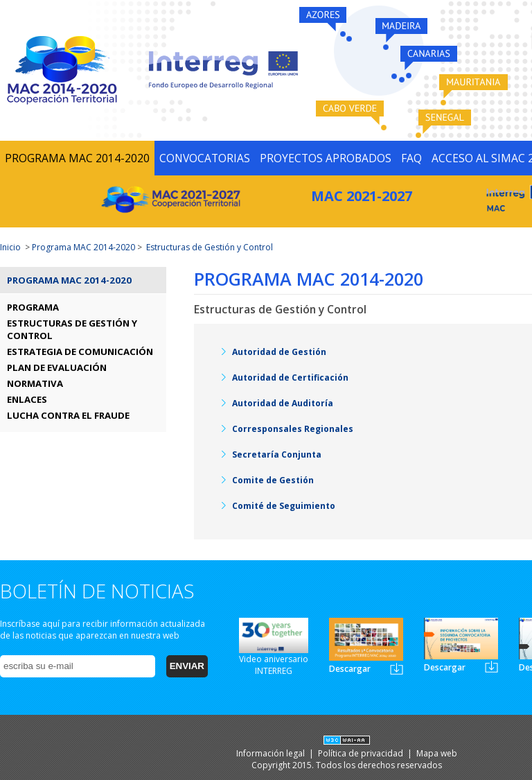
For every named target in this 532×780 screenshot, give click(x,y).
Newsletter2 (491, 667)
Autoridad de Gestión (279, 352)
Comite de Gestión (273, 480)
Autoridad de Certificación (290, 378)
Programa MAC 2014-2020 (83, 247)
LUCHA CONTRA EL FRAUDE (68, 415)
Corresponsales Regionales (293, 429)
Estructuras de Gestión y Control (210, 247)
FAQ (411, 158)
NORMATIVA (35, 383)
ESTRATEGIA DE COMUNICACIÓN (80, 352)
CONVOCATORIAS (205, 158)
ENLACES (27, 399)
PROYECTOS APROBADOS (326, 158)
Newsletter (397, 669)
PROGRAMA (33, 307)
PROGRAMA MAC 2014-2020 (77, 158)
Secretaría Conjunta (277, 454)
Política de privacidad (362, 753)
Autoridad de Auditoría (283, 403)
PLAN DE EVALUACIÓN (57, 367)
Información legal (272, 753)
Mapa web (437, 753)
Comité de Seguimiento (284, 506)
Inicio (10, 247)
